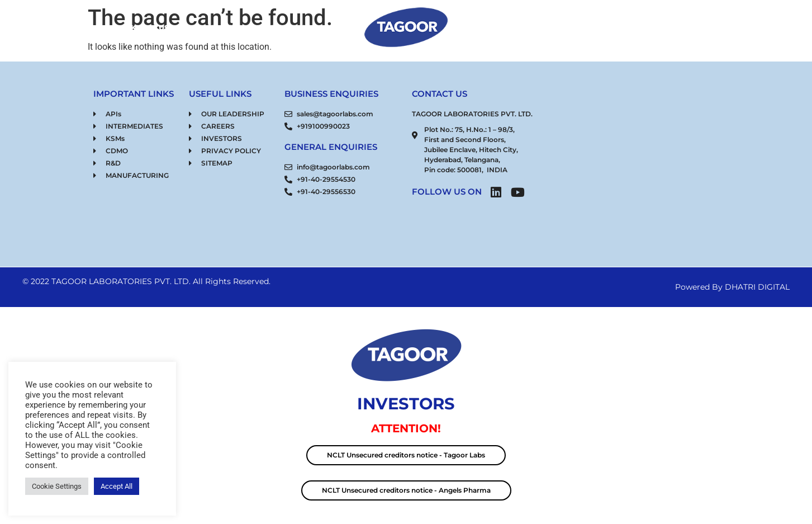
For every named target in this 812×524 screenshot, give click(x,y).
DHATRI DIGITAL (757, 287)
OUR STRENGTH (528, 27)
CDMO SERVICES (283, 27)
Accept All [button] (117, 486)
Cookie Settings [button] (57, 486)
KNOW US (150, 27)
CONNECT (660, 27)
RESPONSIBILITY (600, 27)
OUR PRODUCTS (210, 27)
